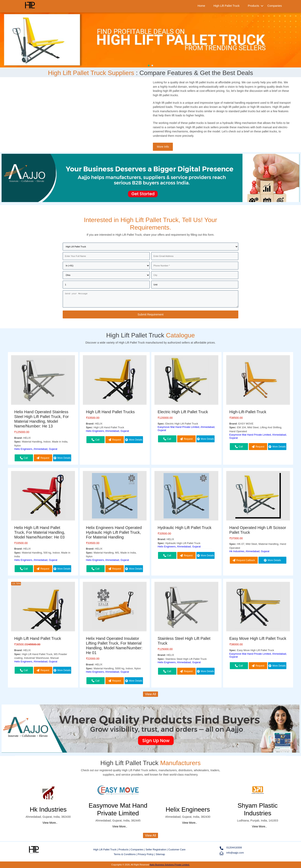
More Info (163, 147)
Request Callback (43, 459)
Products (253, 6)
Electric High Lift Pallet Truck (183, 412)
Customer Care (177, 849)
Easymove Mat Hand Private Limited (118, 809)
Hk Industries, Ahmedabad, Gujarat (249, 551)
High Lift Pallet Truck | (106, 849)
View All (150, 694)
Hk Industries (48, 809)
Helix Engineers (188, 809)
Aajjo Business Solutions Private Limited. (170, 865)
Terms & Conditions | (126, 854)
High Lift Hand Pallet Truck (38, 638)
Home (201, 6)
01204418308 (231, 848)
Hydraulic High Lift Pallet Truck (185, 528)
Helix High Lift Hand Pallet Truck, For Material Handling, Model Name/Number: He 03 (40, 532)
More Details (62, 458)
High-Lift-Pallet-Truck (248, 412)
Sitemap (160, 854)
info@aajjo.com (232, 853)
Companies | (138, 849)
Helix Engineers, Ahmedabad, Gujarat (36, 449)
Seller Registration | (157, 849)
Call (24, 458)
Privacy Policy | (146, 854)
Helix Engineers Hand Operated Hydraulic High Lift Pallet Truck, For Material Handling (114, 532)
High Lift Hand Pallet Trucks (110, 412)
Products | (124, 849)
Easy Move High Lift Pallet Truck (258, 638)
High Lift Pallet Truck (226, 6)
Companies (275, 6)
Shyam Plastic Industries (258, 809)
